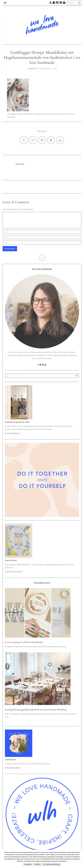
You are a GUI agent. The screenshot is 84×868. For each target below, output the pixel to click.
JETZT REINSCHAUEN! (14, 572)
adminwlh (33, 68)
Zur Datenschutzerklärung (52, 864)
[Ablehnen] (81, 859)
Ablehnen (38, 864)
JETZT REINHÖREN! (13, 768)
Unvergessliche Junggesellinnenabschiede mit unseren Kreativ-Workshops (36, 710)
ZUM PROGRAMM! (13, 433)
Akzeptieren (28, 864)
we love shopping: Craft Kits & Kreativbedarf (24, 642)
